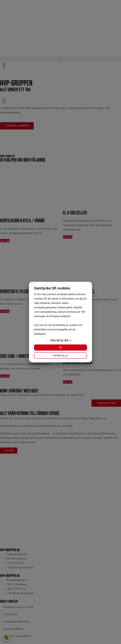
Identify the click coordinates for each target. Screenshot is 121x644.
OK (60, 348)
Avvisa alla (61, 356)
